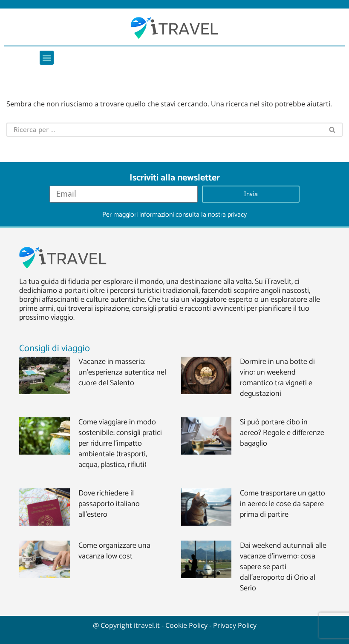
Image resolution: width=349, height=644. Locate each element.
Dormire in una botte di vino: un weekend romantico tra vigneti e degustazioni (277, 378)
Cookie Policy (186, 625)
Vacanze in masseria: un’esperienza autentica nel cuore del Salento (122, 372)
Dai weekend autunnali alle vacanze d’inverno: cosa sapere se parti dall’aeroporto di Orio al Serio (283, 567)
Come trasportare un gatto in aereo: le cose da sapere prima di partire (283, 504)
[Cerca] (164, 130)
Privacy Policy (235, 625)
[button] (47, 58)
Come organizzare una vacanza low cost (114, 551)
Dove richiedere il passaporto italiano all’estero (109, 504)
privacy (237, 215)
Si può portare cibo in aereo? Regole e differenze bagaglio (282, 433)
